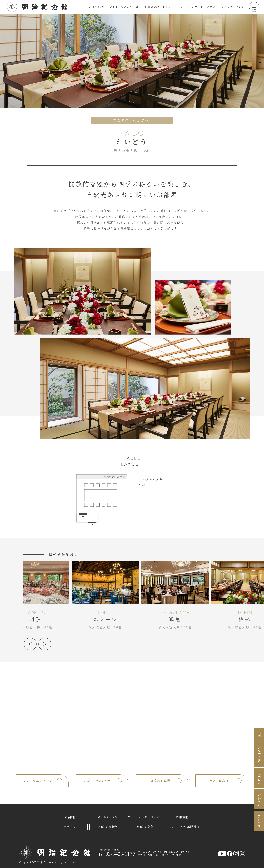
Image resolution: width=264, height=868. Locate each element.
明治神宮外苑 (145, 827)
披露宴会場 (152, 7)
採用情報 (182, 817)
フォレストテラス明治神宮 (183, 827)
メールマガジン (107, 817)
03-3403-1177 (117, 854)
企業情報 (70, 817)
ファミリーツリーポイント (145, 817)
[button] (30, 644)
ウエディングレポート (189, 7)
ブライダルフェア (121, 7)
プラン (211, 7)
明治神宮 (70, 827)
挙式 (138, 7)
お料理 (167, 7)
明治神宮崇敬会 (107, 827)
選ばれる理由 (97, 7)
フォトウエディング (231, 7)
